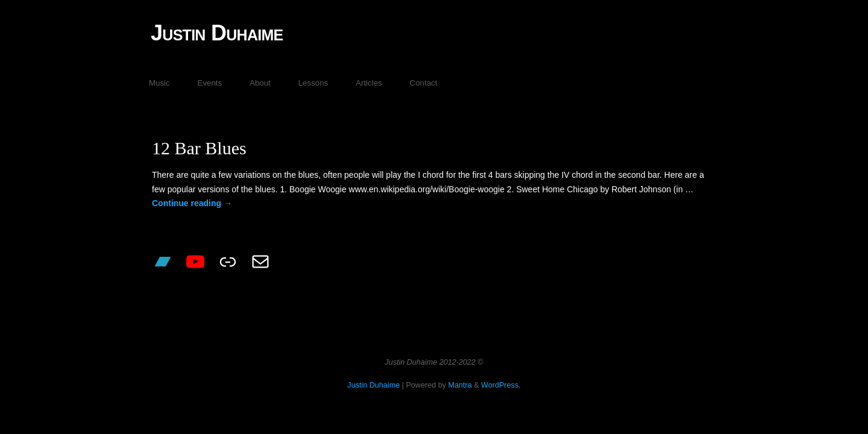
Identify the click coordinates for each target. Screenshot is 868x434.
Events (210, 83)
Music (159, 83)
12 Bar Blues (199, 148)
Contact (424, 83)
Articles (369, 83)
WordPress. (501, 385)
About (260, 83)
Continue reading (192, 203)
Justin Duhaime (217, 33)
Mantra (460, 385)
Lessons (313, 83)
